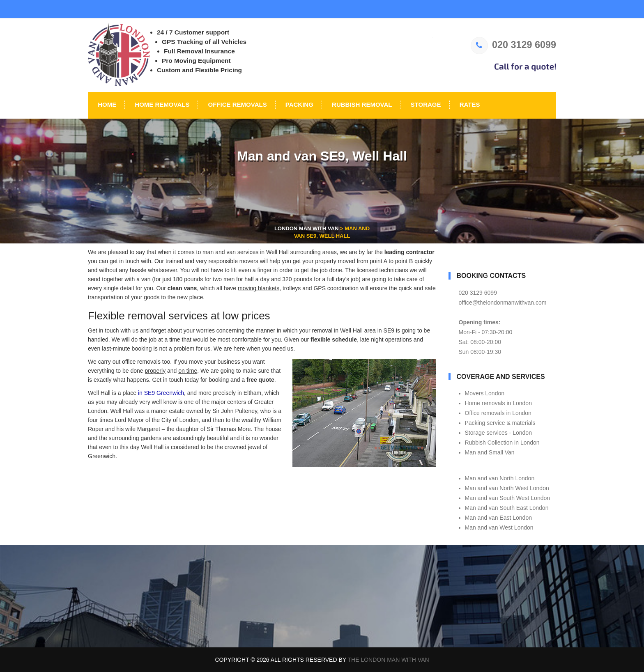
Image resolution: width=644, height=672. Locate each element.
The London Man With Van (389, 660)
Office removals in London (498, 413)
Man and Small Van (490, 452)
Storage (425, 104)
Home (106, 104)
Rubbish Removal (361, 104)
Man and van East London (498, 518)
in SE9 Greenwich (161, 393)
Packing (299, 104)
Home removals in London (498, 403)
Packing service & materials (500, 423)
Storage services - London (498, 433)
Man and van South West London (508, 498)
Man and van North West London (507, 488)
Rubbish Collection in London (502, 443)
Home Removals (161, 104)
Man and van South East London (507, 508)
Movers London (485, 393)
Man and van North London (500, 478)
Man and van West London (499, 528)
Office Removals (236, 104)
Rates (469, 104)
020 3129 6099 (513, 45)
